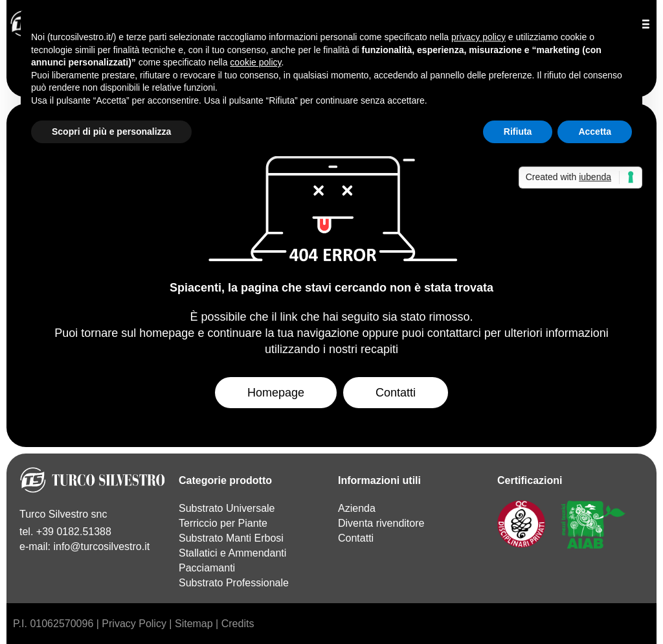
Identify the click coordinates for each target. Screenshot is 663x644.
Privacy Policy (134, 624)
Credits (238, 624)
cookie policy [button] (255, 62)
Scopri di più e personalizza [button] (111, 132)
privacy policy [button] (478, 37)
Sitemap (194, 624)
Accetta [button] (595, 132)
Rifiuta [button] (518, 132)
